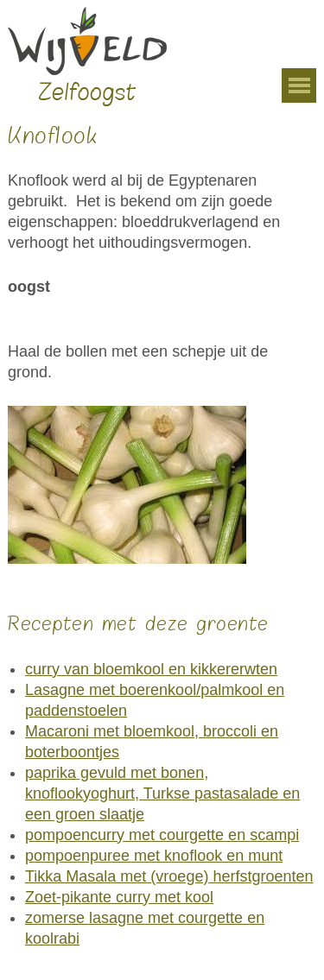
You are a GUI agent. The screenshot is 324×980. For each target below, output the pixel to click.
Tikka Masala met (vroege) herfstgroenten (169, 876)
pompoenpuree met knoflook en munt (154, 856)
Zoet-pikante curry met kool (119, 897)
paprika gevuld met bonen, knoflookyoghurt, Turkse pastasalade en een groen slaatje (162, 793)
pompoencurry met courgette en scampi (162, 835)
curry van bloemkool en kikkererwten (151, 669)
